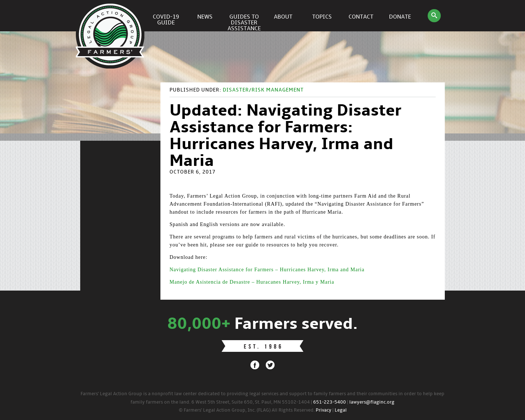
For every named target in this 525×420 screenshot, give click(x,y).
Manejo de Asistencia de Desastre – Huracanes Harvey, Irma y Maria (252, 282)
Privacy (324, 410)
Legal (341, 410)
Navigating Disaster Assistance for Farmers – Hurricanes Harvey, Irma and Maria (267, 270)
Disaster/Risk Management (263, 90)
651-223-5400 (330, 402)
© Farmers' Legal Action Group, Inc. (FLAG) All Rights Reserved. (247, 410)
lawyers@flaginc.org (372, 402)
